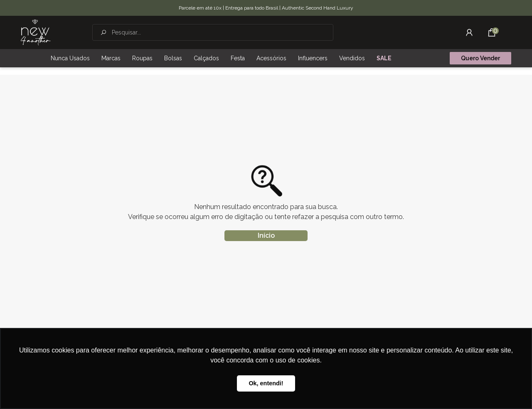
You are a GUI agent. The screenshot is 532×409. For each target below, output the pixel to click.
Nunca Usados (70, 58)
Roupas (142, 58)
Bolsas (173, 58)
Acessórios (271, 58)
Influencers (313, 58)
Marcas (111, 58)
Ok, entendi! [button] (266, 383)
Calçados (206, 58)
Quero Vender (480, 58)
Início (266, 235)
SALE (384, 58)
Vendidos (352, 58)
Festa (238, 58)
